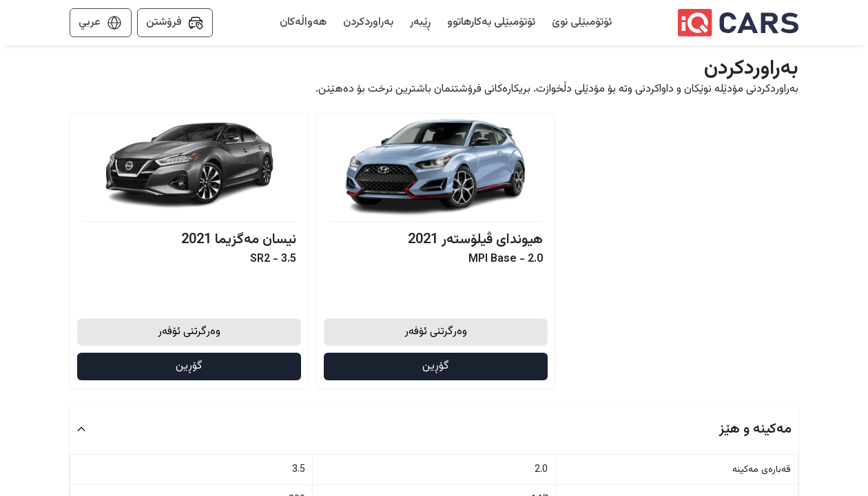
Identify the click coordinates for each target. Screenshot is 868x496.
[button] (434, 429)
